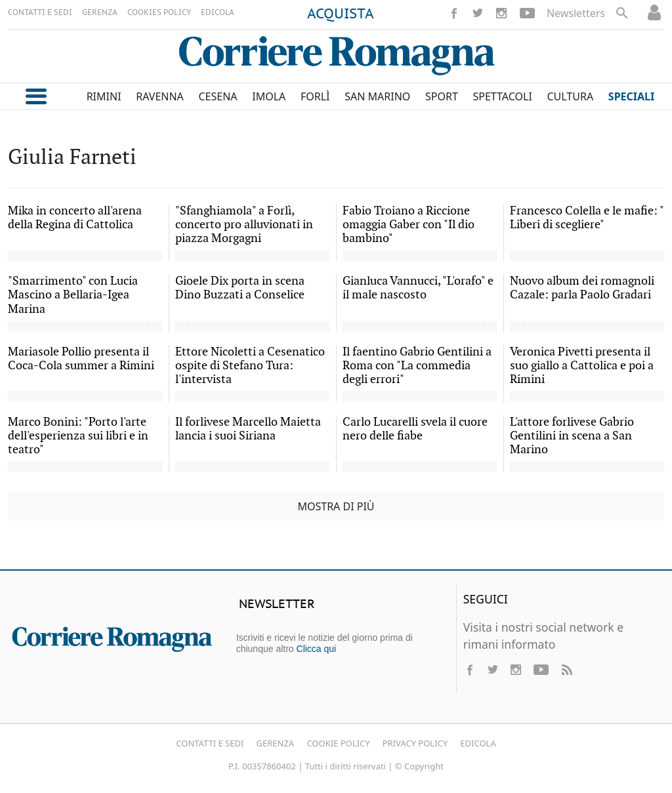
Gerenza (276, 743)
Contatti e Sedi (210, 743)
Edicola (478, 743)
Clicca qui (317, 649)
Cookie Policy (338, 743)
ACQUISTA (341, 14)
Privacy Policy (415, 743)
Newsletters (576, 13)
